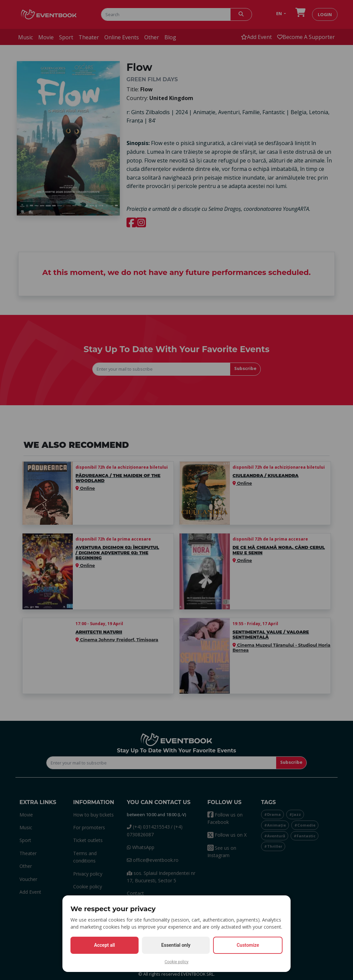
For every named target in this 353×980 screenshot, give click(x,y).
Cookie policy (176, 962)
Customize (248, 945)
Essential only (176, 945)
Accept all (104, 945)
